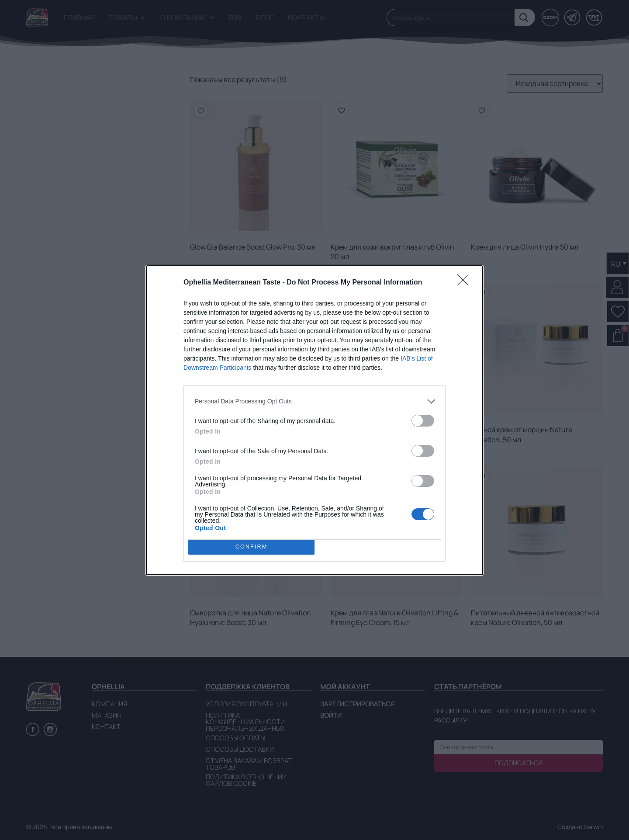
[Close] (466, 283)
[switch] (423, 421)
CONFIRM (251, 547)
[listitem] (314, 401)
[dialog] (314, 420)
